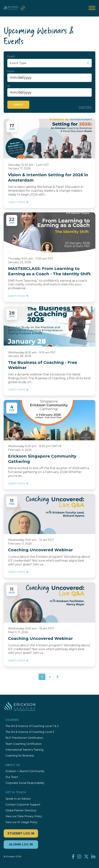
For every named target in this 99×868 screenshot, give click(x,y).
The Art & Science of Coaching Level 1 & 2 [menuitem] (32, 726)
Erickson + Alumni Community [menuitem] (25, 771)
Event (11, 56)
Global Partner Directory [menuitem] (21, 811)
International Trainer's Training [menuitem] (24, 750)
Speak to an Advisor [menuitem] (18, 799)
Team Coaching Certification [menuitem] (24, 744)
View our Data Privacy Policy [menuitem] (24, 816)
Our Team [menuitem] (12, 777)
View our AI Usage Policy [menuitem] (22, 822)
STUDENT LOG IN (21, 833)
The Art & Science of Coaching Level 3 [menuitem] (30, 732)
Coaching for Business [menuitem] (20, 756)
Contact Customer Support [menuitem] (23, 805)
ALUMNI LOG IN (21, 844)
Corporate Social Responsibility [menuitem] (25, 783)
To (9, 86)
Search (18, 105)
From (11, 71)
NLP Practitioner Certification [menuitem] (24, 738)
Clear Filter (85, 107)
